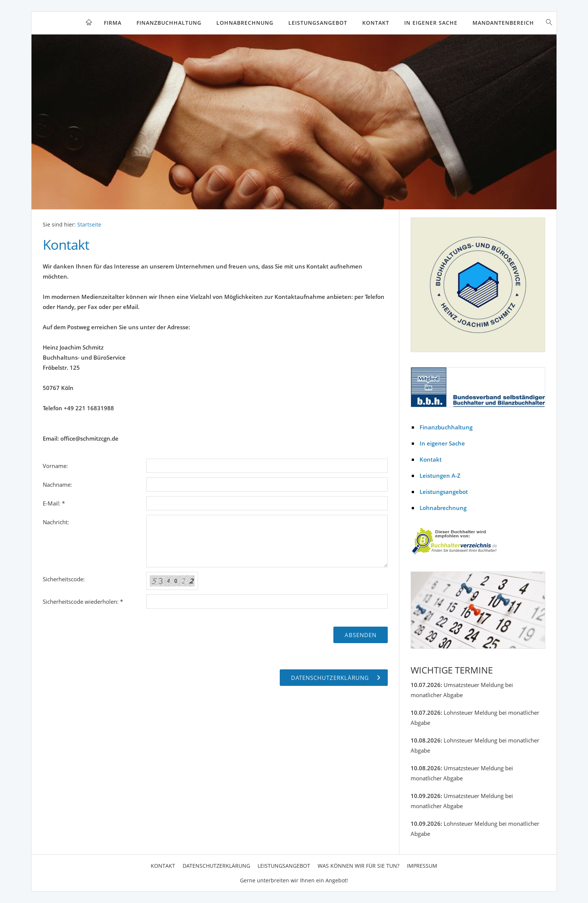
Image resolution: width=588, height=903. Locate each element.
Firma (113, 23)
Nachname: (57, 484)
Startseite (89, 225)
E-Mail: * (54, 503)
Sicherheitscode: (64, 579)
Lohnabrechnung (245, 23)
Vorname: (55, 466)
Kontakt (376, 23)
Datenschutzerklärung (216, 866)
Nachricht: (56, 522)
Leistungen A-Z (440, 475)
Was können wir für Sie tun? (358, 866)
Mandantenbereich (503, 23)
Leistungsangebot (318, 23)
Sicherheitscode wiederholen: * (83, 601)
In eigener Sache (431, 23)
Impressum (422, 866)
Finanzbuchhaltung (169, 23)
